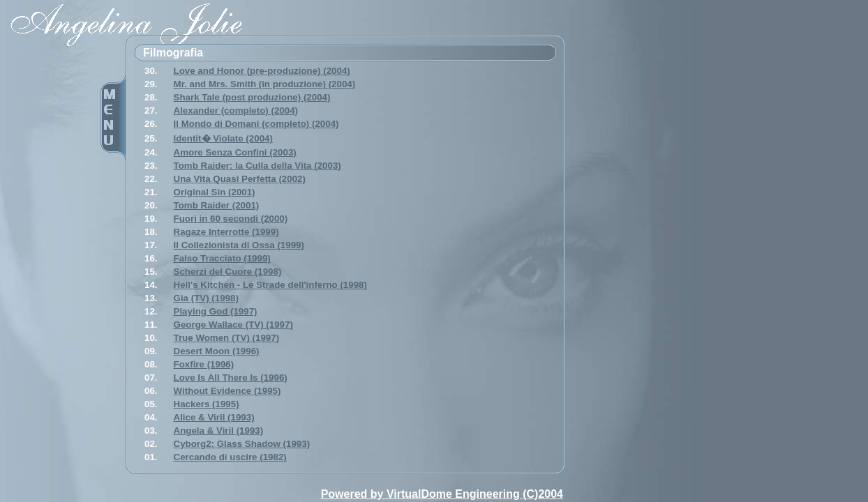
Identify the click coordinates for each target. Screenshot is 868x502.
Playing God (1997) (216, 311)
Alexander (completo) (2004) (236, 111)
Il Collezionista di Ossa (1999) (239, 245)
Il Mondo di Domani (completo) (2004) (256, 124)
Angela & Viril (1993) (219, 431)
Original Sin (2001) (215, 192)
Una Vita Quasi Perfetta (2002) (240, 179)
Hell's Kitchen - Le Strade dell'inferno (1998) (270, 285)
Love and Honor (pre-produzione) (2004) (262, 71)
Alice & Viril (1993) (214, 417)
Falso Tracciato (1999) (222, 258)
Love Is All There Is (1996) (231, 378)
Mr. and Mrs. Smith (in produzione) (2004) (265, 84)
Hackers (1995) (207, 404)
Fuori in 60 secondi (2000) (231, 219)
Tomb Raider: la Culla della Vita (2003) (257, 166)
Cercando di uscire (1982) (230, 457)
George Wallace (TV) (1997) (233, 325)
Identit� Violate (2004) (223, 138)
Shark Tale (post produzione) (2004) (252, 97)
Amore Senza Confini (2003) (235, 152)
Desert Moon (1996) (217, 351)
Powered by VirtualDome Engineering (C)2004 (442, 494)
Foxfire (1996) (204, 364)
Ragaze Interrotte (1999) (226, 232)
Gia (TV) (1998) (206, 298)
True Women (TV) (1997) (227, 338)
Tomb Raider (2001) (217, 205)
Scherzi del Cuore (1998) (228, 272)
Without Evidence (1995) (227, 391)
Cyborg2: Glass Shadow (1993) (242, 444)
